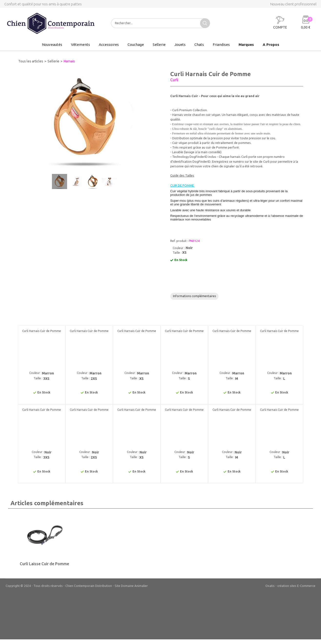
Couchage (136, 45)
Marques (246, 45)
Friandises (221, 45)
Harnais (69, 61)
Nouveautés (52, 45)
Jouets (180, 45)
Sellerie (159, 45)
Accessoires (109, 45)
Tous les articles (31, 61)
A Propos (271, 45)
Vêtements (80, 45)
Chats (199, 45)
